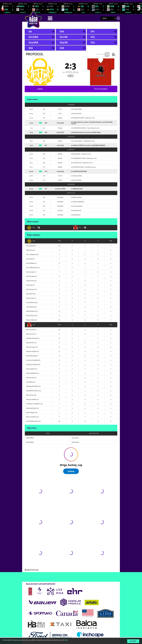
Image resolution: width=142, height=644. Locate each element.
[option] (7, 8)
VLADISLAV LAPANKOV (33, 404)
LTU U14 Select (101, 89)
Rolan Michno (30, 395)
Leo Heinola (29, 259)
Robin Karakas (96, 122)
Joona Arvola (30, 298)
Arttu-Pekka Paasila (32, 268)
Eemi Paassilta (30, 246)
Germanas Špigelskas (32, 360)
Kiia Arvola (29, 285)
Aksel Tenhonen (79, 132)
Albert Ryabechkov (79, 202)
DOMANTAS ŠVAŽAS (80, 128)
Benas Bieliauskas (31, 356)
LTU (31, 325)
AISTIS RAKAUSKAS (32, 421)
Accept (133, 641)
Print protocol (100, 54)
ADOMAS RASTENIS (80, 171)
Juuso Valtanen (78, 141)
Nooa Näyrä (77, 154)
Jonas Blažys (30, 382)
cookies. (66, 640)
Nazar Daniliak (77, 113)
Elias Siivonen (30, 289)
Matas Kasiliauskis (31, 408)
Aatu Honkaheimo (31, 254)
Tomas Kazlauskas (31, 399)
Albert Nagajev (31, 413)
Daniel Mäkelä (30, 263)
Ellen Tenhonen (30, 316)
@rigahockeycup (32, 570)
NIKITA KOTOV (30, 343)
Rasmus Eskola (78, 109)
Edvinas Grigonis (31, 347)
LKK (31, 241)
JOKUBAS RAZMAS (79, 118)
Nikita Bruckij (78, 189)
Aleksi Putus (97, 132)
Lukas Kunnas (78, 122)
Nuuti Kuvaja (30, 272)
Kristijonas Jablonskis (32, 364)
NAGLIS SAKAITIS (79, 145)
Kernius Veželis (30, 369)
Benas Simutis (30, 334)
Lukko (40, 89)
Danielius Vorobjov (31, 351)
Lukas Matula (30, 307)
